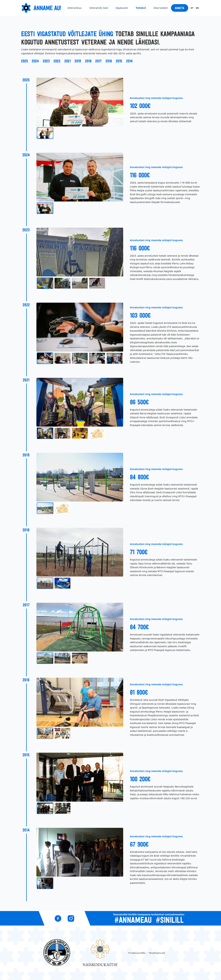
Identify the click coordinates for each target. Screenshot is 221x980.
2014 (129, 61)
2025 (24, 61)
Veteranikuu (74, 8)
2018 (88, 61)
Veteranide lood (99, 8)
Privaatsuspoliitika (137, 953)
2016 (109, 61)
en (197, 8)
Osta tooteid (161, 8)
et (192, 8)
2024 (35, 61)
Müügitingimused (157, 953)
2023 (46, 61)
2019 (78, 61)
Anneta (180, 8)
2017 (98, 61)
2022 (57, 61)
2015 (119, 61)
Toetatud (141, 8)
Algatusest (122, 8)
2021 (68, 61)
